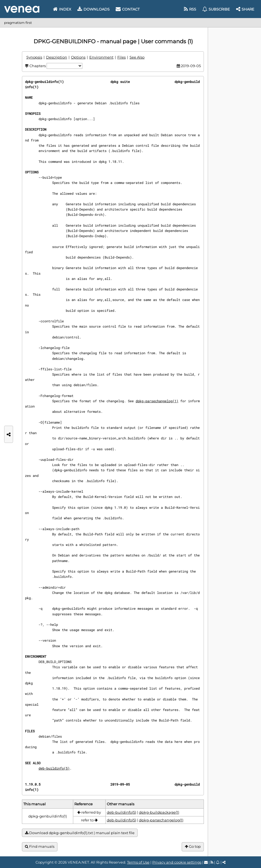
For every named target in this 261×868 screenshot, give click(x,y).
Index (62, 9)
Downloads (93, 9)
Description (57, 57)
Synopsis (34, 57)
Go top (193, 847)
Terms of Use (138, 862)
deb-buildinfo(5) (54, 768)
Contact (128, 9)
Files (121, 57)
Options (78, 57)
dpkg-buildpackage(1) (159, 812)
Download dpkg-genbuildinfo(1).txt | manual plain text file (80, 833)
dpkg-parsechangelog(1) (157, 401)
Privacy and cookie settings (177, 862)
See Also (137, 57)
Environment (101, 57)
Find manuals (40, 847)
